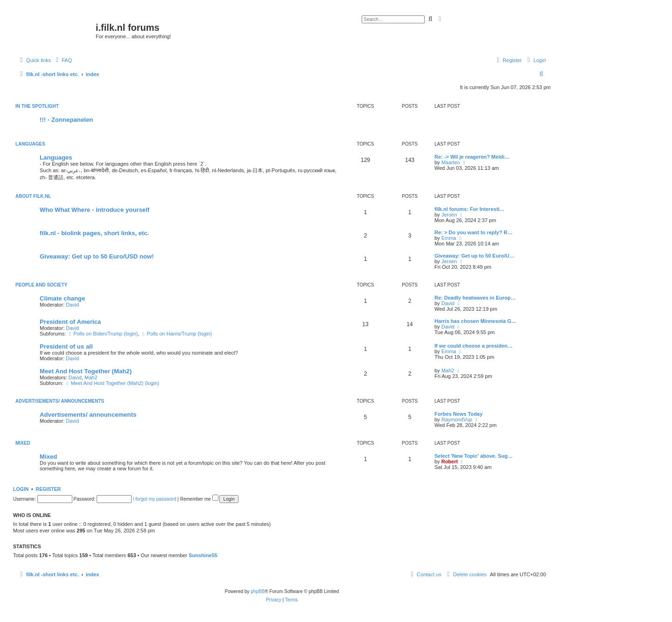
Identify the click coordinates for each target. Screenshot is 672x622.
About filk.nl (33, 196)
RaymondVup (457, 419)
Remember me (199, 499)
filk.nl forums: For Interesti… (469, 209)
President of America (70, 322)
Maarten (451, 162)
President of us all (66, 346)
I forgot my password (155, 499)
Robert (450, 461)
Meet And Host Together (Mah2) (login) (112, 383)
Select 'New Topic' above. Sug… (474, 456)
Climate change (62, 298)
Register (49, 489)
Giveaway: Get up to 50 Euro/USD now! (97, 256)
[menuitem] (63, 60)
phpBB (258, 591)
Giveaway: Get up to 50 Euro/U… (474, 256)
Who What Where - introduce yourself (94, 210)
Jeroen (449, 215)
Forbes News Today (458, 414)
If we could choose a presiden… (473, 346)
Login (21, 489)
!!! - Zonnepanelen (66, 120)
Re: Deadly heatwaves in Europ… (475, 298)
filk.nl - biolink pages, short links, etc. (94, 233)
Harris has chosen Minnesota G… (475, 321)
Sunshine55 (203, 555)
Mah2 (91, 377)
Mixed (23, 443)
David (72, 305)
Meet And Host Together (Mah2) (86, 371)
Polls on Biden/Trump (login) (102, 334)
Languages (30, 144)
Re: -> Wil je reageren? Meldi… (472, 157)
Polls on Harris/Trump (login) (176, 334)
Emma (449, 238)
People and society (41, 285)
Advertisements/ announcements (60, 401)
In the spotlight (37, 106)
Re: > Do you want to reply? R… (473, 232)
